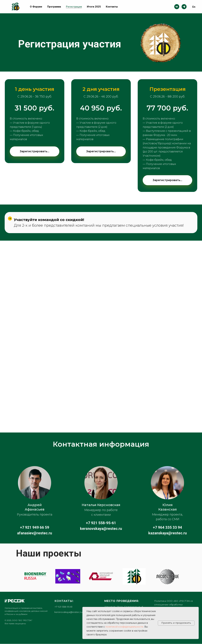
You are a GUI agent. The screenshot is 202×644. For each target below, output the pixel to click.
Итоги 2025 (94, 7)
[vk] (177, 7)
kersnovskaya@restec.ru (101, 529)
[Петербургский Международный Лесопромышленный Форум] (134, 576)
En (194, 7)
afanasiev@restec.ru (35, 533)
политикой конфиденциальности (124, 627)
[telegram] (184, 7)
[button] (35, 180)
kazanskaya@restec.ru (168, 533)
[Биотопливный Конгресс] (35, 576)
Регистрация (74, 7)
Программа (54, 7)
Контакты (112, 7)
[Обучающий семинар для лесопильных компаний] (167, 576)
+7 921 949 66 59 (35, 527)
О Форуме (36, 7)
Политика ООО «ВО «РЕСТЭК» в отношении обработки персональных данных (173, 604)
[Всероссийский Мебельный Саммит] (101, 576)
